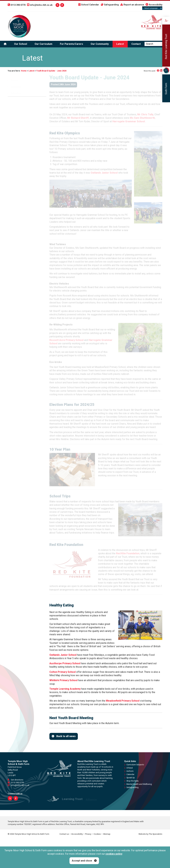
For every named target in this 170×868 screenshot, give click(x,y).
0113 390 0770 (16, 783)
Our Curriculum (43, 44)
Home (24, 71)
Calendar (129, 775)
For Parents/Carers (71, 44)
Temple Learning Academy (65, 689)
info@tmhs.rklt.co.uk (18, 785)
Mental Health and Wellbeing (138, 784)
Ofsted (128, 768)
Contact (136, 44)
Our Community (100, 44)
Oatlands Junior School (63, 655)
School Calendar (89, 5)
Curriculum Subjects (134, 765)
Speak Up (129, 778)
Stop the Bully (131, 781)
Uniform (129, 771)
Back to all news (66, 736)
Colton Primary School (63, 672)
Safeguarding (110, 5)
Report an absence (132, 5)
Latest (120, 44)
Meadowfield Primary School (123, 701)
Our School (21, 44)
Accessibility (154, 5)
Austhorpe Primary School (65, 663)
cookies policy (114, 854)
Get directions (16, 780)
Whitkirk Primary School (63, 680)
